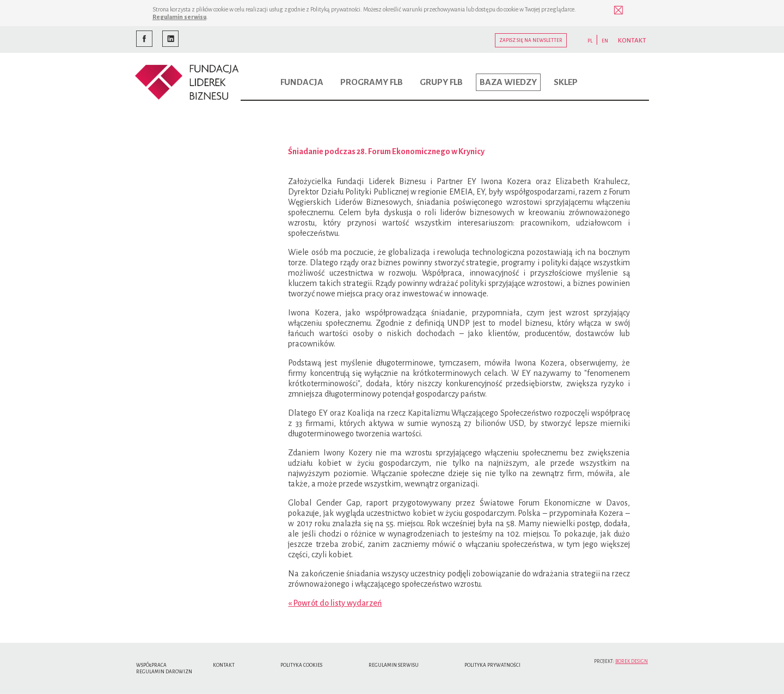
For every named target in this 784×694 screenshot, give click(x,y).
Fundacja (302, 82)
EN (605, 41)
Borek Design (632, 661)
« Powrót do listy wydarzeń (335, 603)
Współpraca (151, 665)
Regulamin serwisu (179, 17)
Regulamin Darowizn (164, 672)
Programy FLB (372, 82)
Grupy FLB (441, 82)
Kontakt (224, 665)
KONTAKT (632, 41)
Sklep (566, 82)
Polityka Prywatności (492, 665)
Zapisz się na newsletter (531, 40)
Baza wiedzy (508, 82)
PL (590, 41)
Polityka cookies (301, 665)
